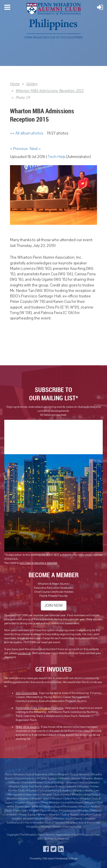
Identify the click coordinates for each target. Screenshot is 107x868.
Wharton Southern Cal (37, 819)
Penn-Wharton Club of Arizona (69, 775)
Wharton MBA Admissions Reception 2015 (50, 91)
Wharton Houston (18, 799)
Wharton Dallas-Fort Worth (25, 787)
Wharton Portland (89, 811)
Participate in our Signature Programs (40, 708)
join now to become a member (38, 563)
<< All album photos (27, 133)
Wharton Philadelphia (62, 811)
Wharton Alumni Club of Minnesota (54, 807)
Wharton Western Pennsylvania (61, 827)
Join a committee (27, 693)
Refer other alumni (28, 727)
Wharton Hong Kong (85, 795)
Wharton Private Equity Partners (27, 815)
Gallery (32, 84)
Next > (35, 149)
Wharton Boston (92, 779)
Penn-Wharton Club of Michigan (62, 803)
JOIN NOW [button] (54, 606)
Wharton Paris (38, 811)
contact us (24, 653)
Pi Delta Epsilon (47, 779)
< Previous (19, 149)
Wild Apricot (48, 858)
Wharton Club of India (56, 795)
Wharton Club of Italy (65, 799)
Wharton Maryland (27, 803)
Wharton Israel (41, 799)
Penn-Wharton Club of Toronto (44, 823)
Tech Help (57, 157)
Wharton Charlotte (21, 783)
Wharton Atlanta (70, 779)
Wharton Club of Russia (63, 815)
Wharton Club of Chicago (49, 783)
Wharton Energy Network (61, 787)
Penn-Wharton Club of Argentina (26, 775)
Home (15, 84)
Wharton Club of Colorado (82, 783)
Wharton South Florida (68, 819)
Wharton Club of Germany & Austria (49, 791)
